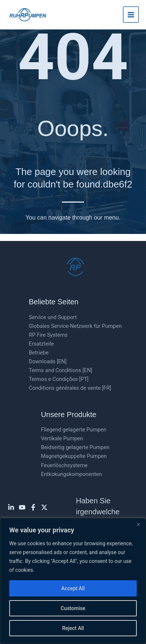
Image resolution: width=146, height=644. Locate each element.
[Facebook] (33, 507)
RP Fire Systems (48, 335)
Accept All (73, 588)
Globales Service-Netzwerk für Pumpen (75, 326)
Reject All (73, 628)
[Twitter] (44, 507)
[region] (73, 581)
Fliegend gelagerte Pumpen (74, 430)
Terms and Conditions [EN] (60, 370)
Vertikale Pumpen (62, 438)
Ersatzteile (41, 344)
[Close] (138, 524)
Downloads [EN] (48, 361)
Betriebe (39, 353)
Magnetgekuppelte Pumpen (74, 456)
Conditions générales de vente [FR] (70, 388)
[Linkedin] (11, 507)
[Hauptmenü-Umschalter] (131, 14)
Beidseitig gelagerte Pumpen (75, 447)
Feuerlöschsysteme (64, 465)
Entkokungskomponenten (71, 474)
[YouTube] (22, 507)
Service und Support (53, 317)
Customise (73, 608)
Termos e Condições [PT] (59, 379)
